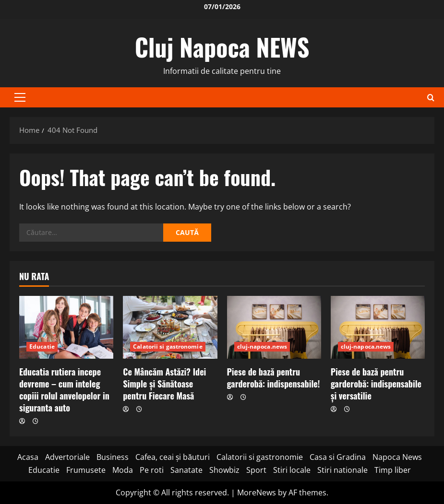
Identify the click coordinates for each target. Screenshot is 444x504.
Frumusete (86, 470)
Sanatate (186, 470)
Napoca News (397, 457)
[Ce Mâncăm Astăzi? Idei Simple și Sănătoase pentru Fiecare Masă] (170, 327)
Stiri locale (292, 470)
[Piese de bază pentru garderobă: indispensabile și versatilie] (378, 327)
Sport (256, 470)
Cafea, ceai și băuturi (173, 457)
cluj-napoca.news (262, 346)
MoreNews (257, 492)
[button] (20, 97)
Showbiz (224, 470)
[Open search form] (431, 98)
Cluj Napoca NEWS (222, 47)
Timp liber (393, 470)
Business (113, 457)
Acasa (28, 457)
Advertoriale (67, 457)
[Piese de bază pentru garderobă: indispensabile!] (274, 327)
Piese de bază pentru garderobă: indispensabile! (274, 378)
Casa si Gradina (338, 457)
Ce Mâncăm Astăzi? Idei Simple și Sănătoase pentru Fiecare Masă (164, 384)
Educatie (42, 346)
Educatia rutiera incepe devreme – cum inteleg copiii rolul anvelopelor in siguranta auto (64, 390)
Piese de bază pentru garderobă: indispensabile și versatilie (376, 384)
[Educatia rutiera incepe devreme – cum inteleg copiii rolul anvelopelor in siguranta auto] (66, 327)
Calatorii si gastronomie (168, 346)
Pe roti (152, 470)
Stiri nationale (342, 470)
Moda (123, 470)
